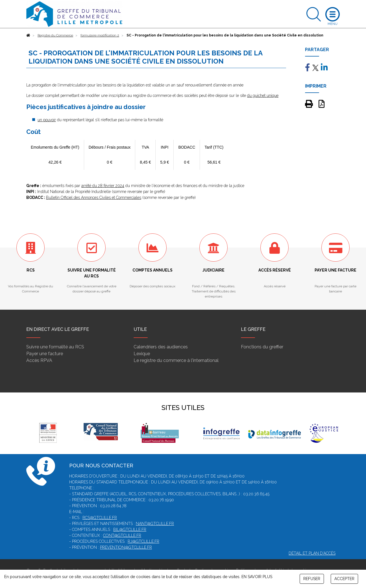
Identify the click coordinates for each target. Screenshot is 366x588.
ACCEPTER (344, 579)
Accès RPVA (39, 360)
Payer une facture (45, 354)
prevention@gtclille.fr (126, 547)
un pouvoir (47, 120)
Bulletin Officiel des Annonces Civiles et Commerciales (94, 198)
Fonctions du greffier (262, 347)
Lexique (142, 354)
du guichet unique (263, 96)
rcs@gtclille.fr (100, 518)
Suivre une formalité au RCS (55, 347)
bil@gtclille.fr (130, 530)
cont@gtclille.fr (122, 535)
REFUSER (312, 579)
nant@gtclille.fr (155, 524)
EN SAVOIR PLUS (257, 577)
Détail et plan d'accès (312, 553)
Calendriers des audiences (161, 347)
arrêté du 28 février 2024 (103, 186)
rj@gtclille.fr (143, 541)
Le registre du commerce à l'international (176, 360)
